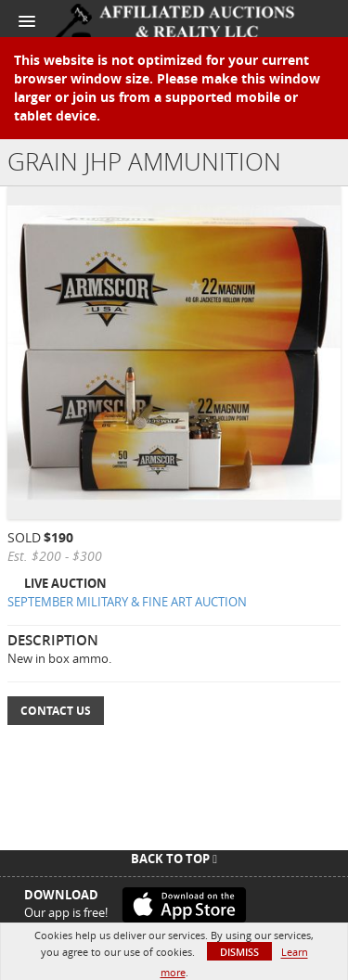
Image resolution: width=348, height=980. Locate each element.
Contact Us (56, 711)
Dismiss (239, 952)
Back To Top (174, 859)
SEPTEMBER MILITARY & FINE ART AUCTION (127, 602)
